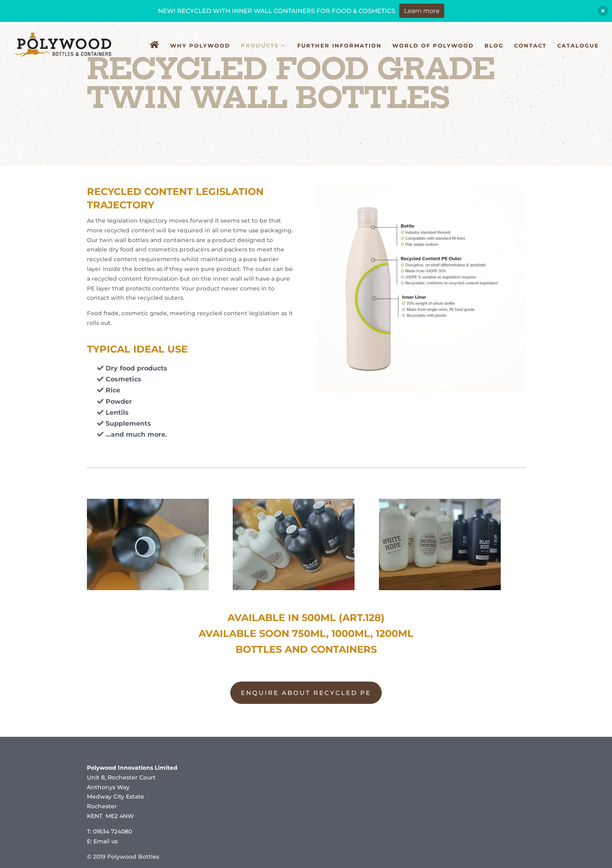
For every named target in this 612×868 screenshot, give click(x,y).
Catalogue (578, 46)
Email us (106, 841)
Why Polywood (200, 46)
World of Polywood (433, 46)
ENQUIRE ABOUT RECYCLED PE (306, 693)
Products (260, 46)
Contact (530, 46)
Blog (494, 46)
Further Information (340, 46)
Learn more (422, 11)
